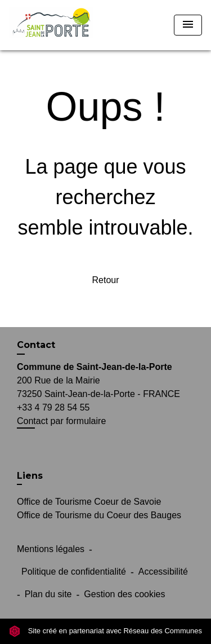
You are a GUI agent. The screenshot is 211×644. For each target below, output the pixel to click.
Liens (30, 476)
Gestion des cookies (124, 594)
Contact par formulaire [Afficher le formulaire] (61, 421)
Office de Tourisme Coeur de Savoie (89, 502)
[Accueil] (51, 25)
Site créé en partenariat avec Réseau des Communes (105, 631)
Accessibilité (163, 572)
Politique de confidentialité (74, 572)
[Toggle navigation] (188, 25)
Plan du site (48, 594)
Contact (36, 345)
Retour (105, 280)
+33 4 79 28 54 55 (53, 407)
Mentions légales (51, 549)
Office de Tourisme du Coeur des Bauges (99, 515)
